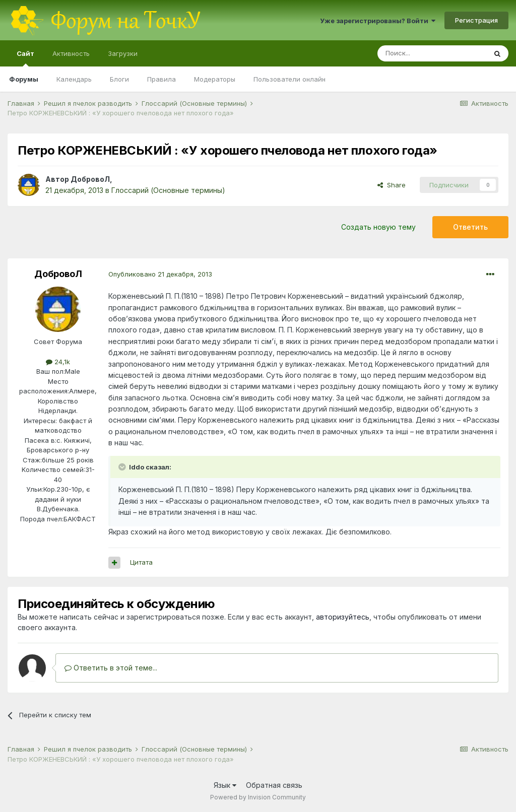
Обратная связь (274, 785)
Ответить (470, 227)
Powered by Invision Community (258, 797)
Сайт (25, 58)
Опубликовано (160, 274)
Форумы (24, 79)
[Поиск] (432, 53)
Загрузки (123, 53)
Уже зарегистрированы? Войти (378, 21)
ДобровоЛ (90, 179)
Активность (71, 53)
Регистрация (476, 20)
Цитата (141, 562)
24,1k (58, 362)
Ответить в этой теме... (111, 668)
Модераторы (215, 79)
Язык (225, 785)
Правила (162, 79)
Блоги (119, 79)
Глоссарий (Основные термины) (168, 190)
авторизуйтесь (343, 617)
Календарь (74, 79)
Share (392, 185)
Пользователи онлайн (289, 79)
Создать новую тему (378, 227)
